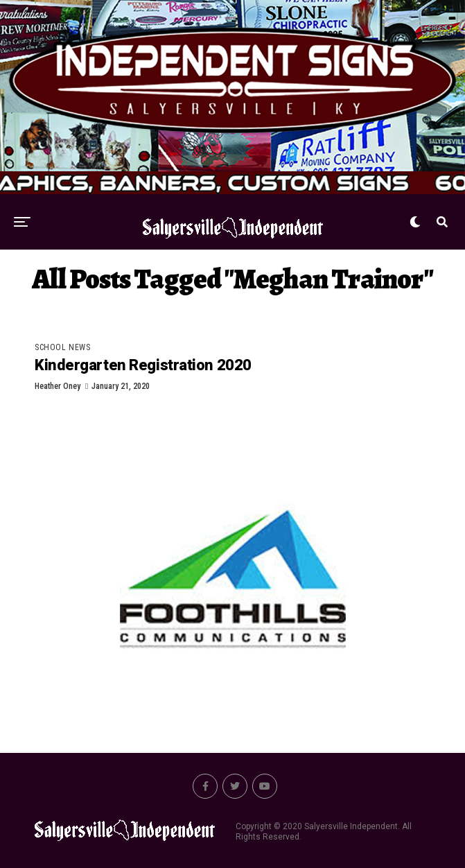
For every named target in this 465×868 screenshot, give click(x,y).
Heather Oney (58, 386)
